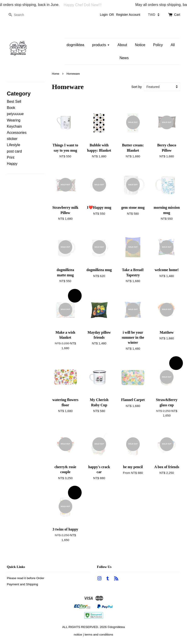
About (122, 45)
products (101, 45)
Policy (158, 45)
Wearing (14, 120)
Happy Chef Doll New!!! (85, 5)
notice (78, 635)
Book (11, 108)
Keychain (14, 126)
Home (56, 74)
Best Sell (14, 102)
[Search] (21, 15)
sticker (12, 139)
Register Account (128, 15)
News (124, 58)
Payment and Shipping (22, 584)
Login (104, 15)
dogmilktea (75, 45)
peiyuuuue (15, 114)
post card (14, 151)
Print (11, 157)
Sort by (137, 87)
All (173, 45)
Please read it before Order (26, 578)
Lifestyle (14, 145)
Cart (177, 15)
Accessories (17, 133)
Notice (140, 45)
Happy (12, 164)
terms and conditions (99, 635)
